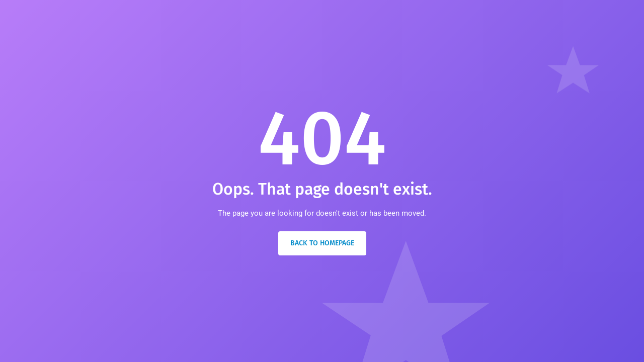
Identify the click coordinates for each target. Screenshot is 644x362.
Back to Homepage (322, 243)
